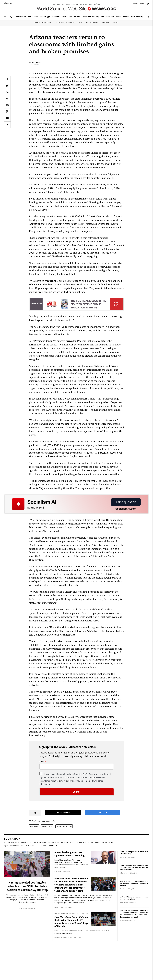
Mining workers (108, 842)
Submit (76, 792)
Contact (135, 4)
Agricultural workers (11, 846)
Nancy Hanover (36, 62)
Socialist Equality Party (65, 23)
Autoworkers (26, 842)
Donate (116, 23)
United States (47, 826)
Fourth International (43, 23)
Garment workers (27, 846)
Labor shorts (52, 846)
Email (42, 762)
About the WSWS (92, 23)
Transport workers (82, 842)
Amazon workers (67, 842)
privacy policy (65, 781)
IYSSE (80, 23)
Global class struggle (64, 826)
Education (34, 826)
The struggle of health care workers (46, 842)
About (142, 4)
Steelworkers (96, 842)
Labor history (41, 846)
